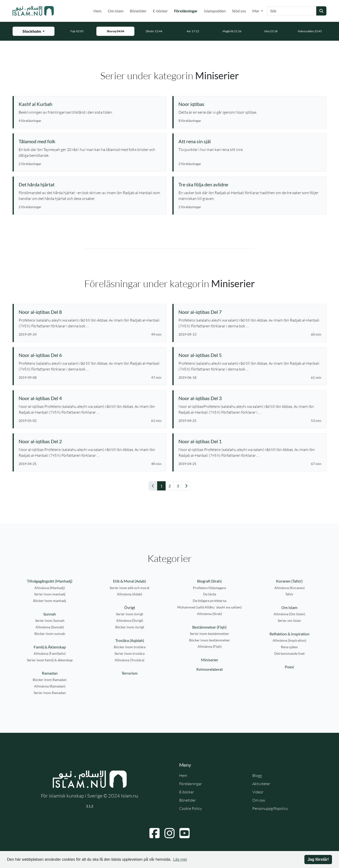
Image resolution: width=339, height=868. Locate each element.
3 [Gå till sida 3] (178, 486)
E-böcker (160, 11)
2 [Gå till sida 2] (170, 486)
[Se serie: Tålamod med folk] (90, 141)
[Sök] (292, 11)
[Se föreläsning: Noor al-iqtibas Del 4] (90, 398)
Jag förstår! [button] (318, 859)
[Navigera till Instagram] (169, 833)
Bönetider (138, 11)
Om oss (259, 800)
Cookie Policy (191, 808)
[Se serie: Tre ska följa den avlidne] (250, 184)
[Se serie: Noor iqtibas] (250, 104)
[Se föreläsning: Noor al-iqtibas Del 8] (90, 312)
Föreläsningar (187, 10)
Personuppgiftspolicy (270, 808)
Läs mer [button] (180, 859)
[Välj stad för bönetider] (34, 31)
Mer (256, 11)
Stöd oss (239, 11)
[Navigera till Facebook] (154, 833)
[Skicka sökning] (321, 11)
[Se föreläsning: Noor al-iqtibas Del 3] (250, 398)
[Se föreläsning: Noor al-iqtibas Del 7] (250, 312)
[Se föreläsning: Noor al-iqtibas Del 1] (250, 441)
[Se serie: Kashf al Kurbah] (90, 104)
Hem (97, 11)
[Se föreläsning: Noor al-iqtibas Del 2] (90, 441)
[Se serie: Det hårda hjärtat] (90, 184)
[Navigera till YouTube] (185, 833)
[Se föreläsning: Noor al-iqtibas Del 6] (90, 355)
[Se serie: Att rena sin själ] (250, 141)
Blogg (257, 775)
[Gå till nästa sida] (186, 486)
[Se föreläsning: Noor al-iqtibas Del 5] (250, 355)
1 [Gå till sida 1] (161, 486)
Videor (258, 792)
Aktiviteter (261, 784)
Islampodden (215, 11)
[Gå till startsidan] (33, 11)
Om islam (116, 11)
